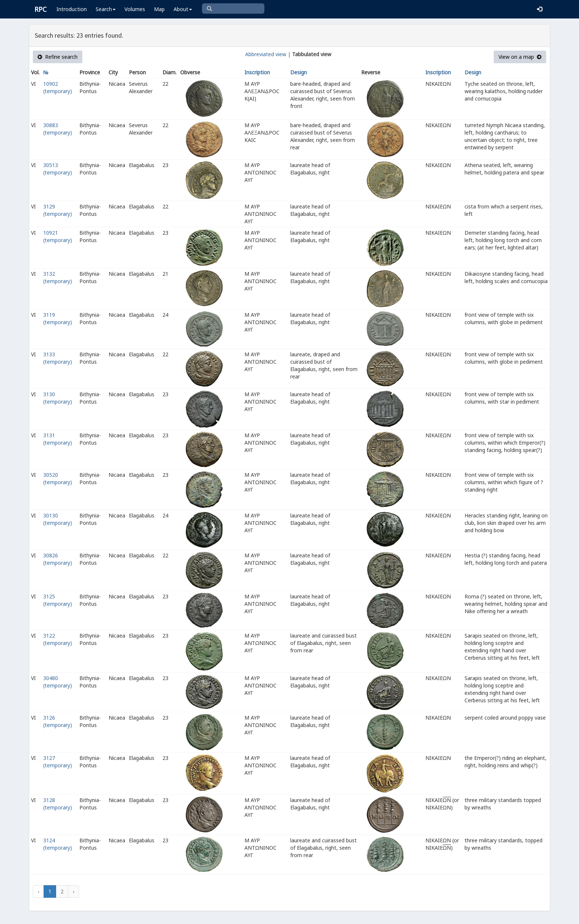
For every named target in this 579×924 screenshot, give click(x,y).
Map (159, 9)
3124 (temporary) (58, 844)
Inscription (257, 72)
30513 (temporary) (58, 169)
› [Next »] (73, 891)
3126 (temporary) (58, 721)
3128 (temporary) (58, 804)
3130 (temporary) (58, 398)
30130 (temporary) (58, 519)
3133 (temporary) (58, 358)
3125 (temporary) (58, 600)
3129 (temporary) (58, 210)
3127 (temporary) (58, 762)
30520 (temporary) (58, 478)
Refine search (58, 57)
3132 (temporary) (58, 277)
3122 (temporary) (58, 639)
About (183, 9)
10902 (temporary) (58, 87)
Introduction (72, 9)
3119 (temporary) (58, 318)
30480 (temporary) (58, 682)
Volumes (135, 9)
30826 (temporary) (58, 559)
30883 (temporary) (58, 129)
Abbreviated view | (268, 54)
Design (299, 72)
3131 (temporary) (58, 439)
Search (106, 9)
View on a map (520, 57)
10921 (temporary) (58, 236)
